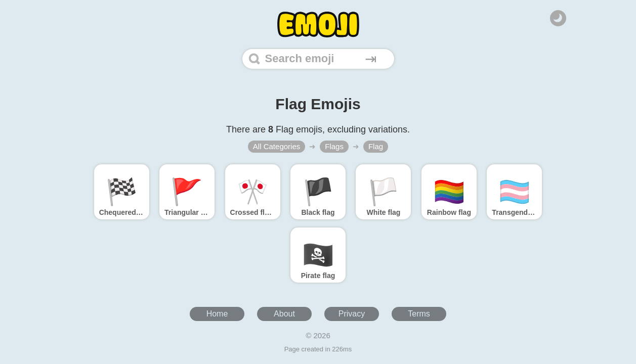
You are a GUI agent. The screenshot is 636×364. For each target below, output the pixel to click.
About (284, 314)
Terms (419, 314)
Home (217, 314)
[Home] (318, 25)
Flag (376, 146)
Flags (334, 146)
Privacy (352, 314)
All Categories (277, 146)
